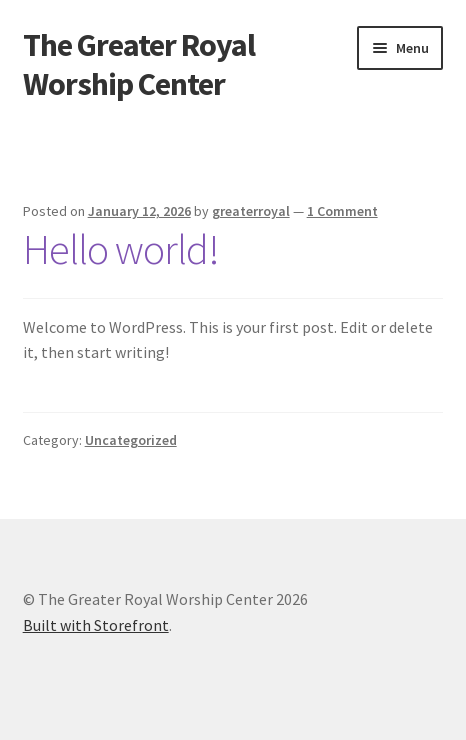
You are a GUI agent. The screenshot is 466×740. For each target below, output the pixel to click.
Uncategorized (131, 440)
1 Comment (342, 211)
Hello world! (121, 249)
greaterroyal (251, 211)
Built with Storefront (96, 625)
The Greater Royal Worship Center (139, 64)
